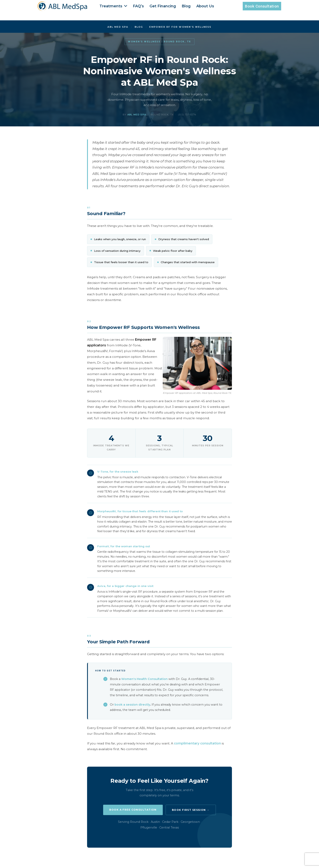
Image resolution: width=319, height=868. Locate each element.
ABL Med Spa (118, 27)
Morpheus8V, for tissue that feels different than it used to (140, 511)
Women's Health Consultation (144, 679)
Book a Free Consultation (133, 810)
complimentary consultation (197, 743)
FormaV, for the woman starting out (124, 546)
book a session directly (132, 705)
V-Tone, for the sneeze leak (118, 472)
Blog (139, 27)
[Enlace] (63, 6)
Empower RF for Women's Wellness (180, 27)
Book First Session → (191, 810)
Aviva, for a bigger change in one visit (125, 586)
